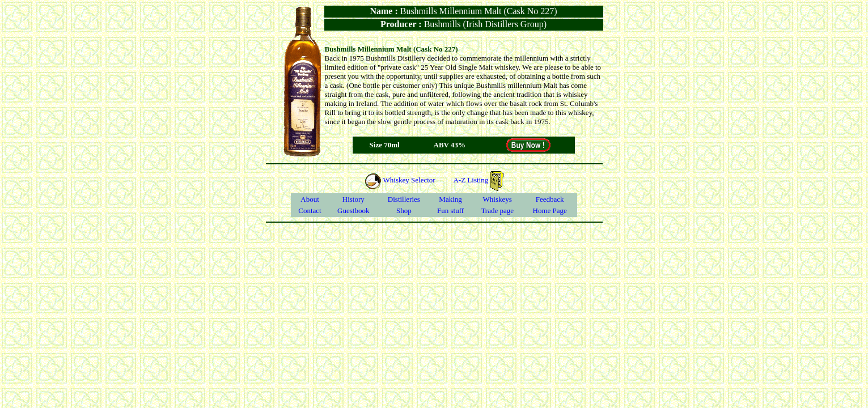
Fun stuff (450, 211)
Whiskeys (497, 199)
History (353, 199)
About (310, 199)
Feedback (550, 199)
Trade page (497, 211)
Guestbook (353, 211)
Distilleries (404, 199)
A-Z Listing (478, 180)
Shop (404, 211)
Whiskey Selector (400, 180)
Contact (310, 211)
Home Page (550, 211)
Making (450, 199)
